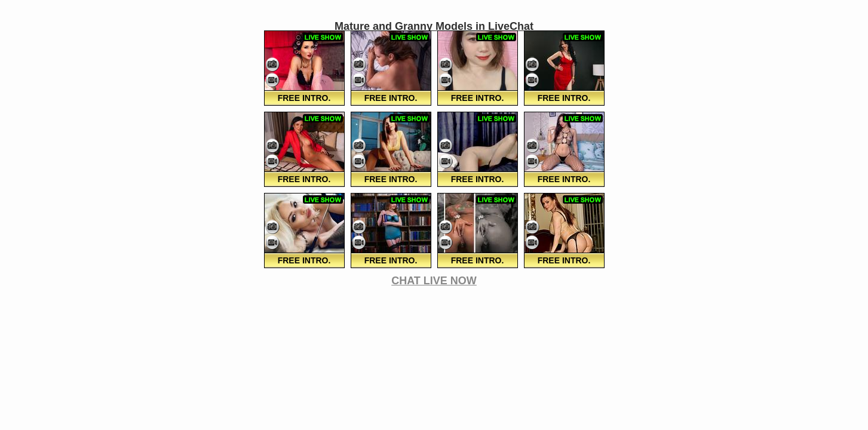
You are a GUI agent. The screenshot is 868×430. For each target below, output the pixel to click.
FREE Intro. (304, 98)
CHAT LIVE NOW (434, 281)
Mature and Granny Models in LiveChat (434, 26)
